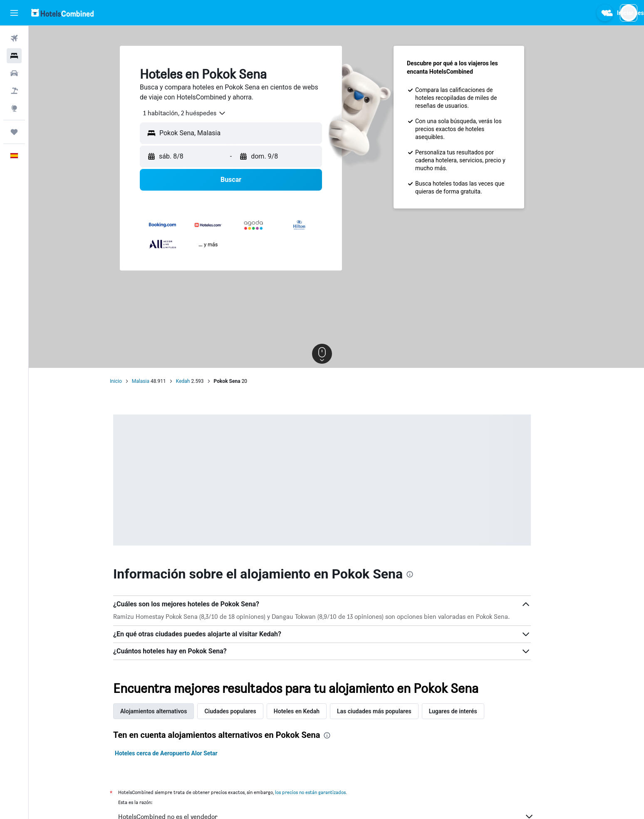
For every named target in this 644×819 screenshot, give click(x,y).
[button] (14, 13)
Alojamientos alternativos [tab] (168, 711)
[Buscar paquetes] (14, 91)
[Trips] (14, 132)
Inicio (130, 381)
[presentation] (424, 574)
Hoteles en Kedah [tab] (311, 711)
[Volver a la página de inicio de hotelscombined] (62, 13)
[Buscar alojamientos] (14, 56)
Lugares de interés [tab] (467, 711)
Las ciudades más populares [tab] (389, 711)
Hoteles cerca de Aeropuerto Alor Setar (181, 753)
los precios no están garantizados (325, 792)
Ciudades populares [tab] (245, 711)
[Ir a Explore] (14, 108)
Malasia (155, 381)
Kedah (197, 381)
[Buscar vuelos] (14, 38)
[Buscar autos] (14, 73)
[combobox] (196, 113)
